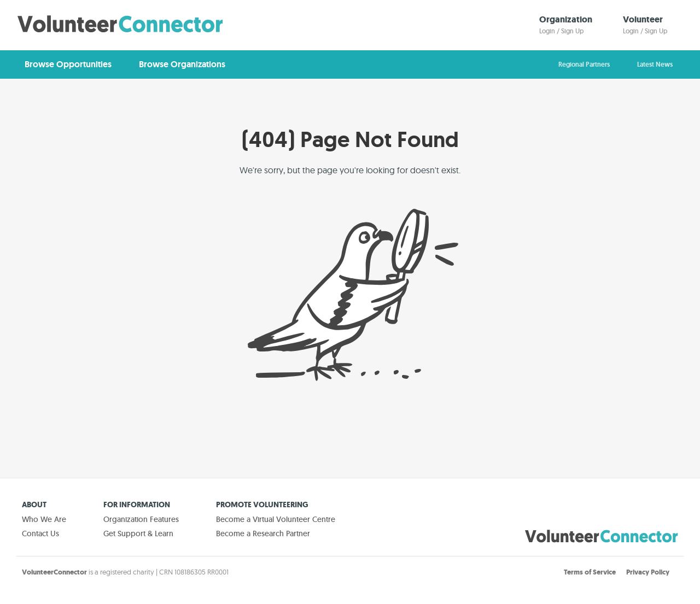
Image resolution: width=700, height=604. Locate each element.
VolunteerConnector (54, 572)
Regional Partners (584, 64)
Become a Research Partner (263, 533)
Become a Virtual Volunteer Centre (276, 519)
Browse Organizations (182, 64)
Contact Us (40, 533)
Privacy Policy (648, 572)
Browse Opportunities (68, 64)
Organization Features (141, 519)
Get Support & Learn (138, 533)
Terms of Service (590, 572)
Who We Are (44, 519)
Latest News (655, 64)
